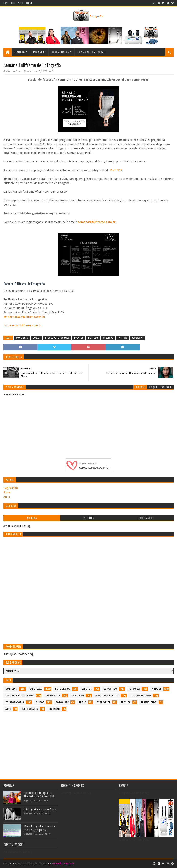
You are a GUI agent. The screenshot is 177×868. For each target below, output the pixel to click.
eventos (79, 338)
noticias (93, 338)
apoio (83, 702)
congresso (22, 338)
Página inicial (11, 488)
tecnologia (53, 696)
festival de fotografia (19, 696)
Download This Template (92, 52)
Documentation (60, 52)
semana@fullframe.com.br (97, 222)
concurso (78, 696)
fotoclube (62, 702)
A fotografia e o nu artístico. (40, 809)
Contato (29, 3)
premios (156, 689)
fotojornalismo (141, 696)
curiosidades (30, 709)
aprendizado (149, 702)
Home (6, 3)
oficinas (108, 338)
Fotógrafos (63, 689)
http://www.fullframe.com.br (22, 325)
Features (19, 52)
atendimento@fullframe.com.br (24, 317)
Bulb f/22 (116, 170)
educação (54, 709)
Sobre (13, 3)
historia (134, 689)
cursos (37, 338)
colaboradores (15, 702)
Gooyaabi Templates (63, 863)
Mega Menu (39, 52)
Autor (20, 3)
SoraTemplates (24, 863)
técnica (126, 702)
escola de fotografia (57, 338)
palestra (123, 338)
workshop (138, 338)
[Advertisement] (88, 744)
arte (8, 709)
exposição (36, 689)
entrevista (103, 702)
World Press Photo (107, 696)
